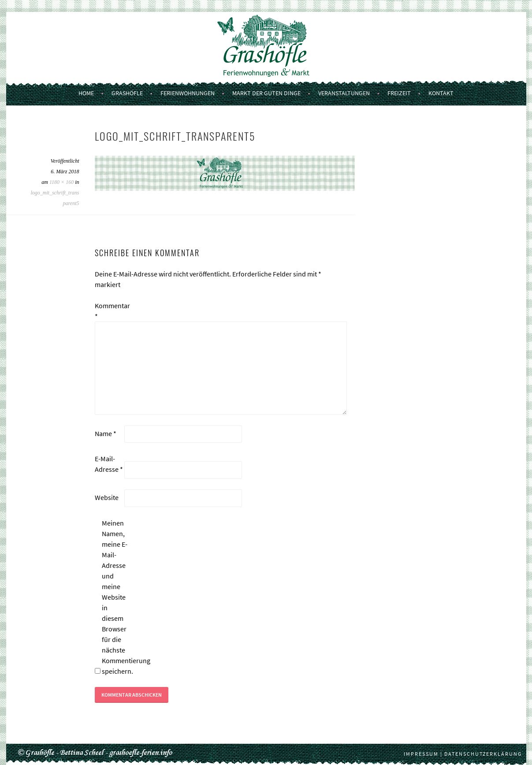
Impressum (421, 754)
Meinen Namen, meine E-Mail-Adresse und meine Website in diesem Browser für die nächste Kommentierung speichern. (116, 597)
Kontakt (441, 93)
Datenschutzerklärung (483, 754)
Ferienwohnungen (188, 93)
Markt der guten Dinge (266, 93)
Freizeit (399, 93)
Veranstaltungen (344, 93)
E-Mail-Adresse (109, 464)
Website (107, 497)
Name (106, 433)
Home (86, 93)
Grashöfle (127, 93)
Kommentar (109, 311)
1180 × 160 (61, 182)
